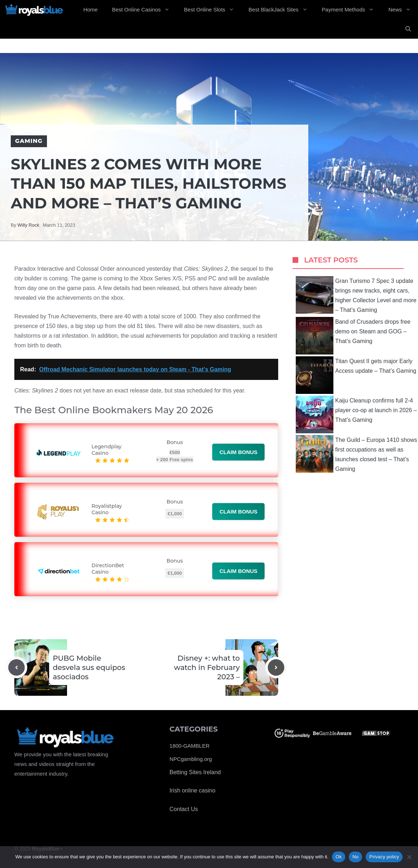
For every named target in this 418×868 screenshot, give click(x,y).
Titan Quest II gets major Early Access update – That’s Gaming (356, 375)
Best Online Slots (213, 10)
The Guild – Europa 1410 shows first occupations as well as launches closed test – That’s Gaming (357, 454)
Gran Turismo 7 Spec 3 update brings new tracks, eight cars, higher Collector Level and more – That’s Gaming (356, 295)
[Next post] (276, 667)
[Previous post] (16, 667)
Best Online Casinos (144, 10)
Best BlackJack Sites (281, 10)
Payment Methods (352, 10)
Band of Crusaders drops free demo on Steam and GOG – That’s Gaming (353, 336)
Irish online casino (193, 790)
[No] (409, 857)
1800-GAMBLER (190, 746)
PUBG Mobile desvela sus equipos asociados (89, 667)
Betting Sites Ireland (195, 772)
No (355, 857)
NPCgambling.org (191, 759)
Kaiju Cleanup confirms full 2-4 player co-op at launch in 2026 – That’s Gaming (356, 414)
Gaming (29, 141)
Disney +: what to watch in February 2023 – (207, 667)
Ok (339, 857)
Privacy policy (384, 857)
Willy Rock (28, 225)
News (403, 10)
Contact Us (184, 809)
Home (90, 9)
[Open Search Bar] (408, 29)
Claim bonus (238, 452)
